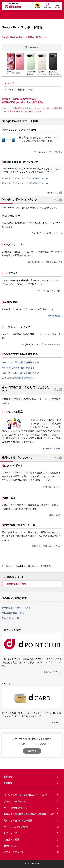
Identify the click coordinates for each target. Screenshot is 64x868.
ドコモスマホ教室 (51, 448)
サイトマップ (10, 833)
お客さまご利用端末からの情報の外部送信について (29, 814)
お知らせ (8, 777)
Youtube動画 (54, 316)
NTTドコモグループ (31, 852)
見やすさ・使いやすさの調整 (18, 821)
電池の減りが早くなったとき (46, 546)
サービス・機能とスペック (20, 90)
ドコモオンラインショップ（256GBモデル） (24, 183)
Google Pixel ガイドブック (47, 291)
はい (24, 744)
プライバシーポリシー (15, 801)
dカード (56, 723)
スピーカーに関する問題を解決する (19, 373)
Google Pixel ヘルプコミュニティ (44, 262)
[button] (55, 193)
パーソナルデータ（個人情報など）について (26, 795)
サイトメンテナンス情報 (31, 827)
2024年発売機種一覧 (12, 613)
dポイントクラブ (52, 672)
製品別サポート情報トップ (15, 608)
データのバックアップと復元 (48, 152)
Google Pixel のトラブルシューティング (41, 344)
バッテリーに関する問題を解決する (19, 362)
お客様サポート (15, 577)
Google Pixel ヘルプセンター (46, 233)
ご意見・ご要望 (11, 840)
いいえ (43, 744)
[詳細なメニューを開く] (58, 6)
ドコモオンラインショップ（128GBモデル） (24, 178)
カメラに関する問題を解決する (17, 378)
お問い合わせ (10, 846)
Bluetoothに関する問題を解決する (18, 368)
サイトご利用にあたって (16, 808)
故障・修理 (55, 515)
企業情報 (8, 783)
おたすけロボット (51, 487)
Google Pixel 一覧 (10, 618)
